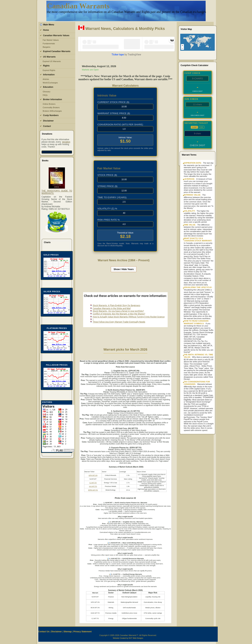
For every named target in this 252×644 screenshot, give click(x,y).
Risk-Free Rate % (108, 220)
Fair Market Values (51, 40)
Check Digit (198, 91)
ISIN (202, 127)
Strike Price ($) (107, 186)
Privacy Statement (82, 632)
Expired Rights (49, 70)
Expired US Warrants (52, 61)
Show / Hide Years (124, 269)
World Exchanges (50, 83)
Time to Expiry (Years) (112, 197)
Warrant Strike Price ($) (114, 113)
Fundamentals (49, 44)
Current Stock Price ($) (113, 102)
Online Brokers (49, 104)
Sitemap (68, 632)
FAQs (45, 95)
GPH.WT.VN (93, 475)
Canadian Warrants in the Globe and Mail (112, 308)
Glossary (46, 92)
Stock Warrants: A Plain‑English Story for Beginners (117, 305)
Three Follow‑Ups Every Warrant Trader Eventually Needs (119, 322)
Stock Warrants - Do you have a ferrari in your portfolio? (118, 311)
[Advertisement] (124, 283)
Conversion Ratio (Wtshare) (120, 125)
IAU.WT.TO (93, 486)
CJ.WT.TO (93, 483)
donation (66, 142)
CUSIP (194, 127)
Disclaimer (56, 632)
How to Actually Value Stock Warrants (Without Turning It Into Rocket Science (129, 317)
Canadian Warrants (78, 6)
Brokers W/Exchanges (52, 111)
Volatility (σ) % (107, 209)
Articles (46, 79)
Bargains (46, 47)
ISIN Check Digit (198, 115)
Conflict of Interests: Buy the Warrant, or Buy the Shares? (119, 314)
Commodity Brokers (51, 107)
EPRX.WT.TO (93, 490)
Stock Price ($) (107, 175)
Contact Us (44, 632)
